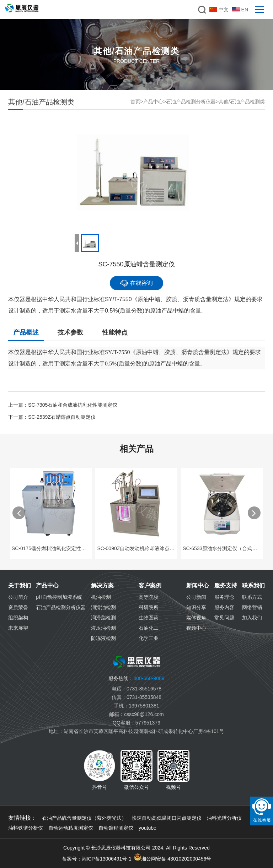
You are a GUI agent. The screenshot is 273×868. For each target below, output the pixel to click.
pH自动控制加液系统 (59, 597)
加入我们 (252, 618)
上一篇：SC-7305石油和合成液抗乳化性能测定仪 (63, 405)
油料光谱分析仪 (224, 818)
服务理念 (224, 597)
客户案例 (150, 585)
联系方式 (252, 597)
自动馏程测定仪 (116, 828)
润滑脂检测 (103, 618)
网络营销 (252, 607)
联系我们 (253, 585)
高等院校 (149, 597)
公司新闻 (196, 597)
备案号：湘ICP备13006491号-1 (97, 859)
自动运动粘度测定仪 (71, 828)
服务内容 (224, 607)
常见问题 (224, 618)
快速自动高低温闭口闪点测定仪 (167, 818)
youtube (148, 828)
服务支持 (226, 585)
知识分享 (196, 607)
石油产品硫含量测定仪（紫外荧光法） (84, 818)
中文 (219, 10)
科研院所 (149, 607)
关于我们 (20, 585)
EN (240, 10)
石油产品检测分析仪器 (191, 102)
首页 (135, 102)
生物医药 (149, 618)
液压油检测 (103, 628)
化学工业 (149, 638)
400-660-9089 (136, 678)
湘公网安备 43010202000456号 (173, 858)
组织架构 (18, 618)
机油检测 (101, 597)
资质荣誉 (18, 607)
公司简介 (18, 597)
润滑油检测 (103, 607)
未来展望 (18, 628)
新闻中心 (198, 585)
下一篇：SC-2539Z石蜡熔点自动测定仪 (52, 417)
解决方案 (102, 585)
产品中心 (153, 102)
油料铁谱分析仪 (26, 828)
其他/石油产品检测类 (242, 102)
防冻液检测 (103, 638)
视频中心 (196, 628)
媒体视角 (196, 618)
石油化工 (149, 628)
